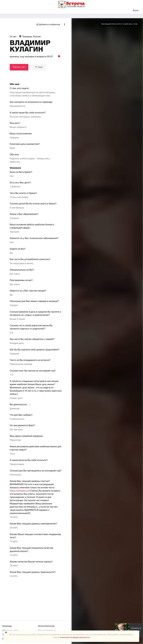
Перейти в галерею (136, 630)
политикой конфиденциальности (75, 638)
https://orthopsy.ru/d (20, 491)
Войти (136, 11)
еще (39, 67)
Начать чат (19, 67)
